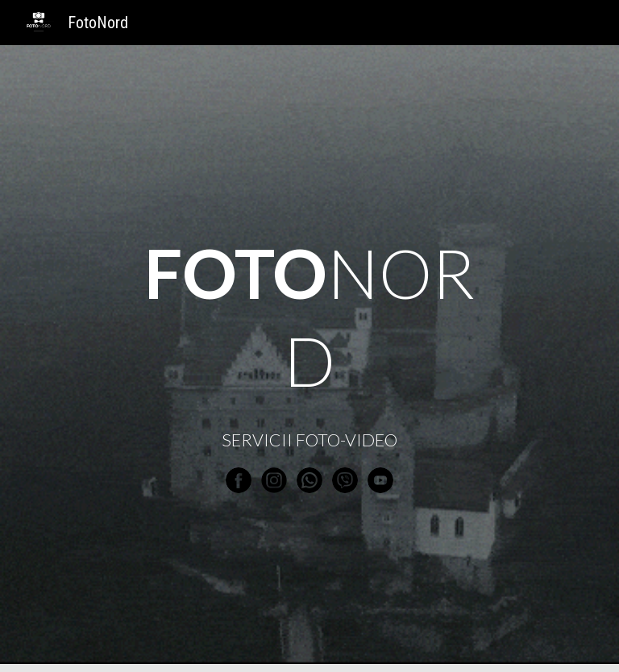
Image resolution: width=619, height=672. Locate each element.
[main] (309, 318)
